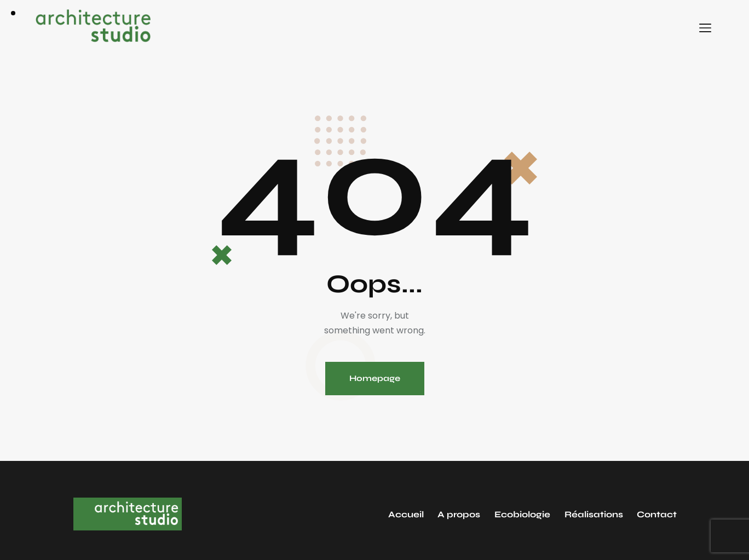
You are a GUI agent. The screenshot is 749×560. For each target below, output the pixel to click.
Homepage (375, 378)
